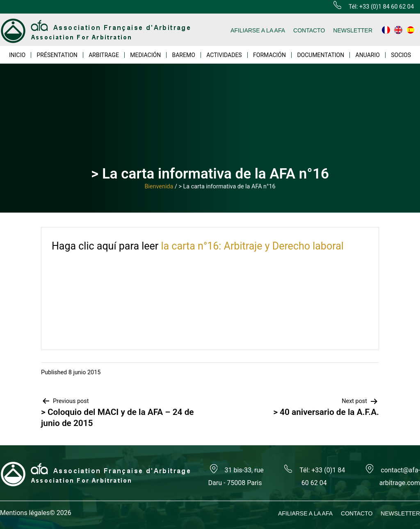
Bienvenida (159, 187)
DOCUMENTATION (321, 55)
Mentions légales (25, 513)
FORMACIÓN (269, 55)
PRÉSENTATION (57, 55)
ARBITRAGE (104, 55)
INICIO (17, 55)
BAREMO (184, 55)
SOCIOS (401, 55)
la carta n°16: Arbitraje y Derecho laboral (252, 246)
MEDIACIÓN (145, 55)
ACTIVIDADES (224, 55)
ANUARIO (368, 55)
